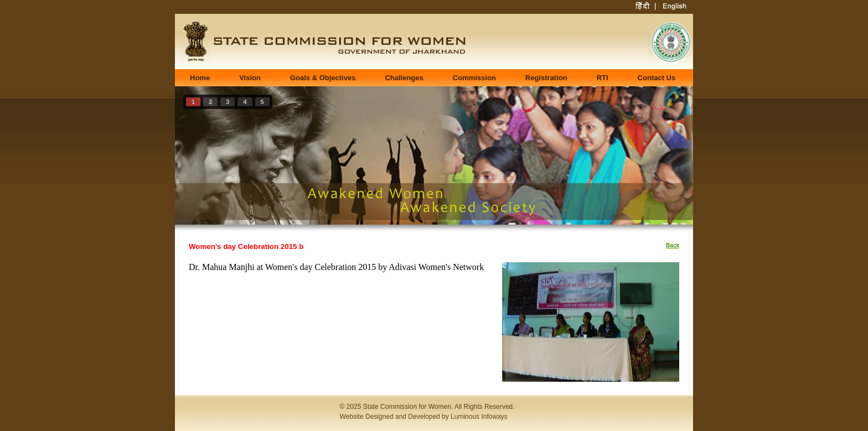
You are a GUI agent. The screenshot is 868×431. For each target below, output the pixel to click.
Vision (250, 78)
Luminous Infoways (479, 417)
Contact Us (657, 78)
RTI (603, 78)
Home (200, 78)
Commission (474, 78)
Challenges (404, 78)
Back (673, 245)
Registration (546, 78)
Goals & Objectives (323, 78)
